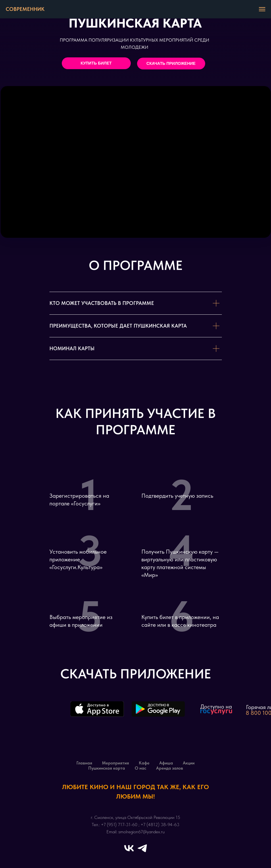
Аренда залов (170, 768)
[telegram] (142, 848)
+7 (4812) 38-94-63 (160, 825)
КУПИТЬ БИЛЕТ (96, 63)
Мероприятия (116, 763)
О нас (141, 768)
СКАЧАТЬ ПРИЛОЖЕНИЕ (171, 63)
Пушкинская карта (107, 768)
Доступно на (216, 707)
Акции (189, 763)
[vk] (129, 848)
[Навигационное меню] (262, 9)
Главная (84, 763)
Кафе (144, 763)
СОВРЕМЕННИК (25, 9)
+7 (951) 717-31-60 (119, 825)
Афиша (166, 763)
